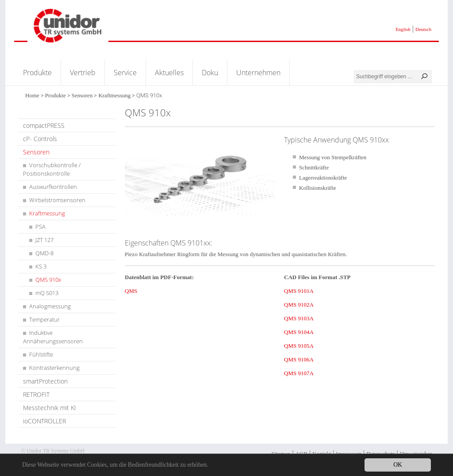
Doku (210, 73)
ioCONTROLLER (44, 421)
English (403, 29)
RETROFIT (36, 394)
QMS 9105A (299, 346)
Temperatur (44, 319)
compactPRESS (44, 125)
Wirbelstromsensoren (57, 200)
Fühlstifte (41, 354)
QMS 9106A (299, 359)
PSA (40, 226)
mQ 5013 (47, 293)
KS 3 (41, 266)
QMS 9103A (299, 318)
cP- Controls (40, 139)
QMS (131, 291)
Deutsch (423, 29)
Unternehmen (258, 73)
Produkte (37, 73)
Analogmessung (50, 306)
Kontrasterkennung (54, 368)
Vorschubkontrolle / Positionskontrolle (52, 169)
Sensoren (82, 95)
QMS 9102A (299, 305)
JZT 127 (44, 240)
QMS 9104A (299, 332)
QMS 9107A (299, 373)
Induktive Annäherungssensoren (53, 337)
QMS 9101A (299, 291)
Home (32, 95)
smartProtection (45, 381)
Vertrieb (83, 73)
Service (125, 73)
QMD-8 (44, 253)
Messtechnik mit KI (50, 408)
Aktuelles (169, 73)
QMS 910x (48, 280)
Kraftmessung (114, 95)
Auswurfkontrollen (53, 187)
